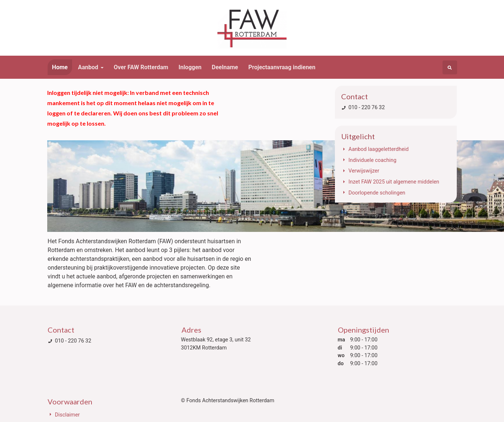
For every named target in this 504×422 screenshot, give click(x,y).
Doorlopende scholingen (377, 193)
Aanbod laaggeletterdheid (378, 149)
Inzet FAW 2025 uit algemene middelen (394, 182)
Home (60, 67)
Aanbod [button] (88, 67)
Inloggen (190, 67)
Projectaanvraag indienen (282, 67)
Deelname (225, 67)
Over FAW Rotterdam (141, 67)
